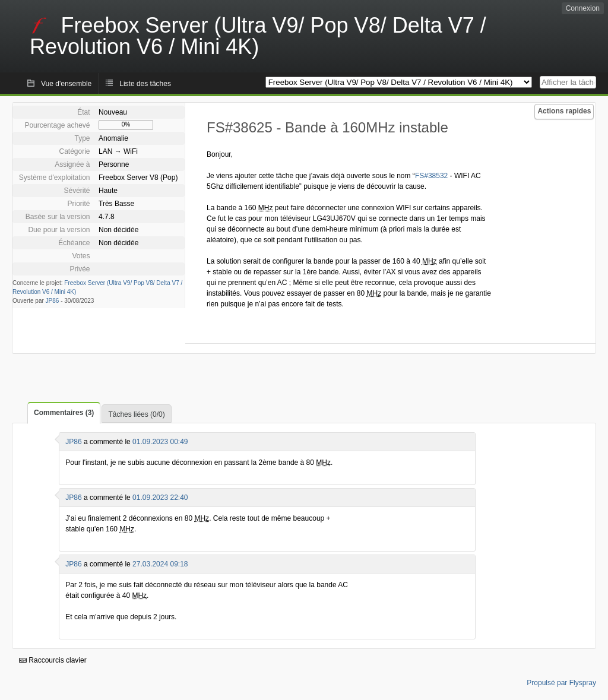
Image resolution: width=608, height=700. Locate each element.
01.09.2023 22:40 (160, 498)
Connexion (583, 8)
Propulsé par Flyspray (561, 683)
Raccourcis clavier (53, 660)
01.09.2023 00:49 (160, 442)
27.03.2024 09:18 (160, 564)
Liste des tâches (145, 84)
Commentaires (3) (64, 413)
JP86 (53, 301)
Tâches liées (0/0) (136, 414)
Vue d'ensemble (66, 84)
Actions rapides (564, 111)
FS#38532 (431, 176)
